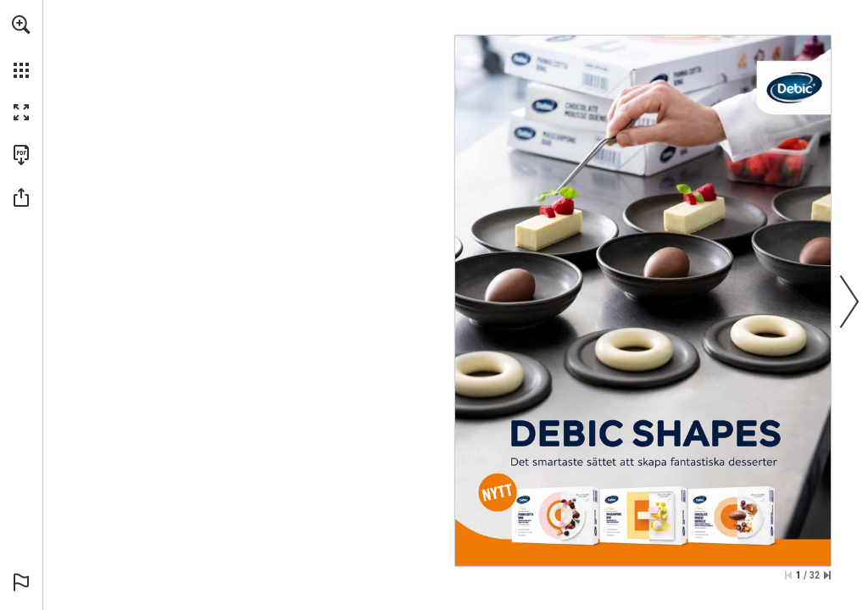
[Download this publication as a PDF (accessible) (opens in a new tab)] (21, 155)
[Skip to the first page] (788, 575)
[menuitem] (21, 47)
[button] (21, 25)
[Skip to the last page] (827, 575)
